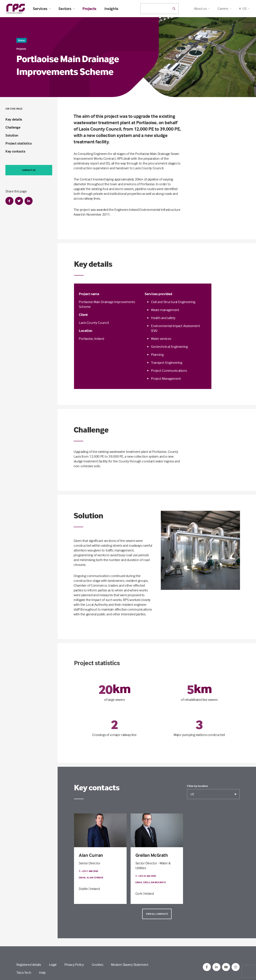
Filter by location (197, 786)
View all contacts (157, 914)
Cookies (97, 965)
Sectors (66, 9)
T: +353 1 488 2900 (88, 871)
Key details (14, 119)
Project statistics (19, 143)
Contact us (29, 170)
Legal (53, 965)
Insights (111, 9)
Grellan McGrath (152, 855)
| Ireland (94, 889)
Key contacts (15, 151)
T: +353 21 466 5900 (146, 876)
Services (42, 9)
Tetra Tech (24, 973)
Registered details (29, 965)
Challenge (13, 127)
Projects (89, 9)
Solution (12, 135)
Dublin (83, 889)
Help (42, 973)
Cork (139, 893)
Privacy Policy (74, 965)
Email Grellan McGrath (151, 882)
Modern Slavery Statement (130, 965)
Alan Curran (91, 855)
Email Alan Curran (91, 877)
